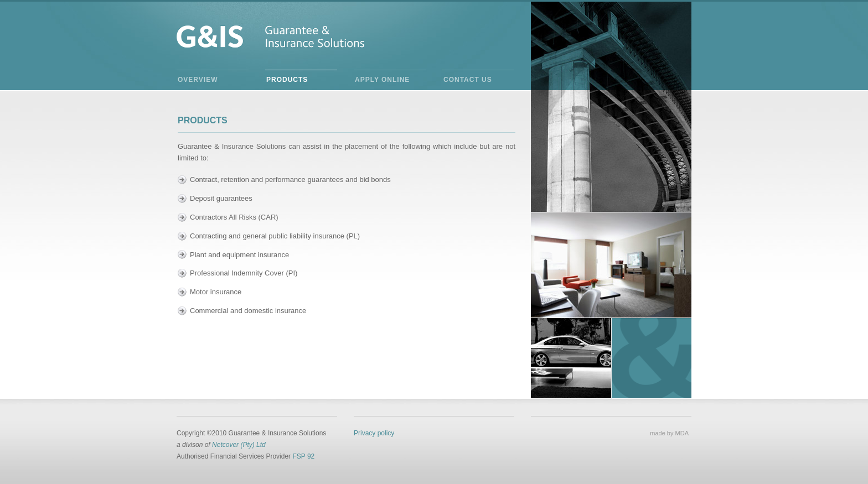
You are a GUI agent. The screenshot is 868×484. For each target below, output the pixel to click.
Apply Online (382, 80)
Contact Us (468, 80)
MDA (682, 433)
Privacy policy (374, 433)
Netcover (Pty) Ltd (239, 445)
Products (287, 80)
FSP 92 (303, 456)
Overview (198, 80)
